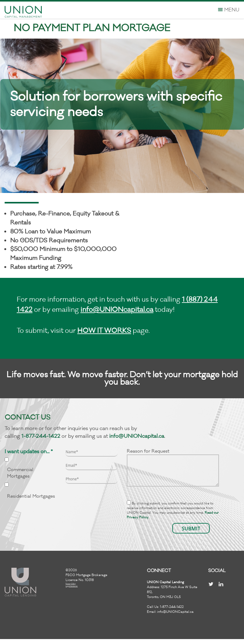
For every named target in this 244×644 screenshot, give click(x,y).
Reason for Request (173, 467)
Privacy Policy (71, 584)
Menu (229, 10)
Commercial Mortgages (20, 473)
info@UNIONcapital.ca (117, 310)
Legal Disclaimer (72, 586)
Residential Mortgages (31, 496)
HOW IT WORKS (104, 331)
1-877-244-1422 (41, 436)
